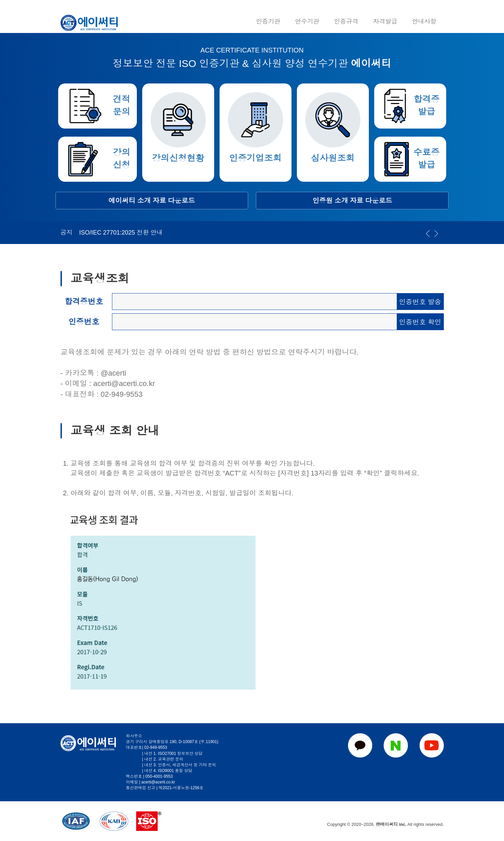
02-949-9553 (122, 394)
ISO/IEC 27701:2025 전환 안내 (121, 233)
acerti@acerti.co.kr (124, 383)
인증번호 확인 (420, 322)
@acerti (113, 373)
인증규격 (346, 22)
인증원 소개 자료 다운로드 (353, 201)
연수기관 (307, 22)
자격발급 (385, 22)
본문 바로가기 (0, 0)
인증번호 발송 (420, 302)
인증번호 (84, 322)
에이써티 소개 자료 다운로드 (152, 201)
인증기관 (268, 22)
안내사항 (424, 22)
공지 (67, 233)
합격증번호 (84, 302)
